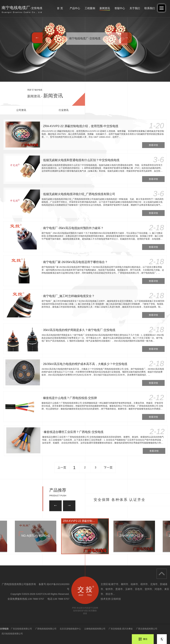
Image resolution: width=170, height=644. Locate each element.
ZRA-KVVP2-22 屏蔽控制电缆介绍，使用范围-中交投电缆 (81, 126)
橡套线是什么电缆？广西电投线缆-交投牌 (77, 398)
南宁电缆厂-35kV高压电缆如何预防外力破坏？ (73, 228)
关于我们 (135, 8)
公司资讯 (21, 110)
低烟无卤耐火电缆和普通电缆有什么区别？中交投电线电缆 (81, 160)
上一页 (62, 468)
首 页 (60, 8)
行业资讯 (64, 110)
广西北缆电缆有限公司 (147, 629)
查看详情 (153, 145)
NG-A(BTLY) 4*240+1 (35, 536)
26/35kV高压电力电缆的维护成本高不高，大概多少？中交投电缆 (88, 364)
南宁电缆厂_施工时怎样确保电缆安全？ (69, 296)
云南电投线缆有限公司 (95, 629)
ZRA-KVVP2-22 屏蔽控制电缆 (80, 521)
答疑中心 (120, 8)
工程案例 (90, 8)
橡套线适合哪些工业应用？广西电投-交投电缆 (86, 432)
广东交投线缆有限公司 (21, 629)
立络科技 (116, 599)
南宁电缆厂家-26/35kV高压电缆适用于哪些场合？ (75, 262)
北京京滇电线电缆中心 (70, 629)
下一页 (108, 468)
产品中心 (75, 8)
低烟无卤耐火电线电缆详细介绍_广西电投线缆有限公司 (79, 194)
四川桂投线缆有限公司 (12, 634)
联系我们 (150, 8)
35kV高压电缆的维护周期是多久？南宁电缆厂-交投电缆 (80, 330)
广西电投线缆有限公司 (46, 629)
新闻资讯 (105, 8)
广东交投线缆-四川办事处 (121, 629)
